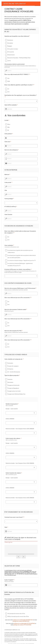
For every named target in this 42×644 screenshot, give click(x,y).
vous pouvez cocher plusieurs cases (12, 247)
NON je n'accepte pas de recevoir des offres (18, 616)
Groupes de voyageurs (13, 366)
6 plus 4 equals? (9, 580)
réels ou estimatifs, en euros (11, 440)
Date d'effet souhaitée (11, 105)
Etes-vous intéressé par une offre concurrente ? (18, 298)
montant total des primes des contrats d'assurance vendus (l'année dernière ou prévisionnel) (20, 66)
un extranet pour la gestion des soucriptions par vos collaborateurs (20, 251)
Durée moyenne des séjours (14, 473)
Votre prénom (9, 134)
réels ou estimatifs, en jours (11, 475)
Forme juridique (9, 199)
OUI (8, 78)
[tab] (15, 4)
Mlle (9, 127)
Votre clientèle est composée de (14, 359)
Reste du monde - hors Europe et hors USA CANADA (20, 429)
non (9, 92)
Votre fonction (8, 215)
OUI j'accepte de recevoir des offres (16, 614)
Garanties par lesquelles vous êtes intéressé (17, 36)
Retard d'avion (11, 55)
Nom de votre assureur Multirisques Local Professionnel (20, 288)
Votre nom (8, 142)
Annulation (10, 43)
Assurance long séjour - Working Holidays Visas (19, 58)
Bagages (10, 46)
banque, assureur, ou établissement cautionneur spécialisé (16, 290)
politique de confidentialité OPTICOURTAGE (24, 623)
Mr (8, 130)
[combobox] (21, 101)
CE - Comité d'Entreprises (14, 372)
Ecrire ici (9, 71)
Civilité (7, 120)
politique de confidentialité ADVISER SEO (23, 620)
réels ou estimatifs (9, 406)
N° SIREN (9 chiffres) (11, 207)
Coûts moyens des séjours (14, 438)
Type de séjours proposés (12, 375)
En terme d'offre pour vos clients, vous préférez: (18, 269)
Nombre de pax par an (12, 404)
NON (9, 81)
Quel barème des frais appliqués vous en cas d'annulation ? (21, 96)
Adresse (7, 175)
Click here (10, 109)
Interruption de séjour (13, 49)
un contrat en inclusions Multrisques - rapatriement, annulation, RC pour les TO (20, 265)
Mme (9, 124)
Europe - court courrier (12, 409)
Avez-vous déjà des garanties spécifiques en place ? (19, 85)
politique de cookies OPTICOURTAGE (22, 625)
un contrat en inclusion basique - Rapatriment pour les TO (22, 261)
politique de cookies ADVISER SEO (21, 621)
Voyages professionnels (13, 385)
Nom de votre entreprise (12, 150)
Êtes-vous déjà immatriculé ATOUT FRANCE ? (17, 74)
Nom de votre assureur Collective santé (16, 310)
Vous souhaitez (9, 245)
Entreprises (10, 369)
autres (9, 61)
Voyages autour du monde (14, 391)
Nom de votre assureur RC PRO (13, 331)
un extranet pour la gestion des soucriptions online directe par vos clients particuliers (22, 257)
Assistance (10, 40)
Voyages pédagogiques (13, 388)
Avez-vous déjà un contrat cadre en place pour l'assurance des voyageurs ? (20, 232)
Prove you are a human (9, 582)
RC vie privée (11, 52)
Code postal (8, 182)
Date (6, 527)
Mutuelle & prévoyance (9, 311)
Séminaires (10, 382)
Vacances (10, 379)
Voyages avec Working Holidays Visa (16, 394)
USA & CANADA (10, 419)
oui (8, 89)
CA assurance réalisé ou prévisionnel (15, 64)
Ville (6, 190)
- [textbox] (5, 101)
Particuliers (10, 363)
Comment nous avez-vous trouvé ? (14, 517)
